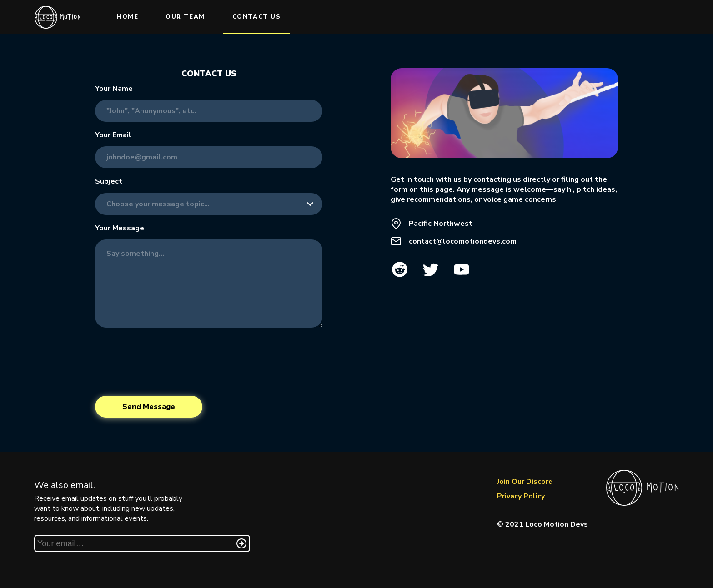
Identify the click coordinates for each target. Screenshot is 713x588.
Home (128, 17)
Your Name (114, 89)
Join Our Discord (525, 482)
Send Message (149, 407)
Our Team (185, 17)
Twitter (431, 269)
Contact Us (257, 17)
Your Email (113, 135)
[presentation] (164, 362)
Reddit (400, 269)
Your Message (120, 228)
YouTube (462, 269)
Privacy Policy (521, 496)
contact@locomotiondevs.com (463, 241)
